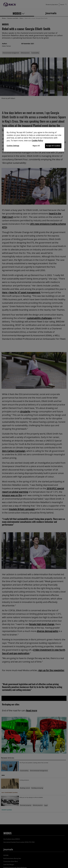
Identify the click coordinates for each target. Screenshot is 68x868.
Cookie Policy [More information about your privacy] (37, 141)
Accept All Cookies (53, 146)
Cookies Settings (13, 146)
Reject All (36, 146)
